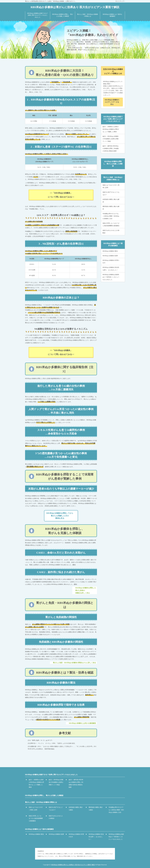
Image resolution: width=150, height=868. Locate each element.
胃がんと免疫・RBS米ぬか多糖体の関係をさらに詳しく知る (74, 663)
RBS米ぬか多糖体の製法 (110, 251)
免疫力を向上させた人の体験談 (111, 232)
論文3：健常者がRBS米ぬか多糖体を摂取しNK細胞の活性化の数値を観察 (111, 148)
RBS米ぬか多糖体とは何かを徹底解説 (82, 723)
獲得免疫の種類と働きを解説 (111, 208)
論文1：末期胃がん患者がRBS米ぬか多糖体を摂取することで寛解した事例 (111, 129)
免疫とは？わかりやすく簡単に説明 (111, 186)
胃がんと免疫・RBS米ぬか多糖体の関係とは (113, 178)
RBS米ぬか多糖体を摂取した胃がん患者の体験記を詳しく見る (86, 590)
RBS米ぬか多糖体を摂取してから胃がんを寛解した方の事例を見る (60, 516)
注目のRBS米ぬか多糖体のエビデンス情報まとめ (113, 71)
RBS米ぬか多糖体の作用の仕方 (111, 262)
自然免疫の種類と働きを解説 (111, 201)
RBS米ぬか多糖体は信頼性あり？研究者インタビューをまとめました (111, 277)
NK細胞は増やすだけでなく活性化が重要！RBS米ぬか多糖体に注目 (111, 216)
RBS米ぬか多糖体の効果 (110, 256)
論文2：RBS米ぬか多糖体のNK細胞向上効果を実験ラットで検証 (111, 139)
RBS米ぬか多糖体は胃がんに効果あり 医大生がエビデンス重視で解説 (73, 865)
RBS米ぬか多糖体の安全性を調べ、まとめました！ (111, 269)
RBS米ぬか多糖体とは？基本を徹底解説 (113, 244)
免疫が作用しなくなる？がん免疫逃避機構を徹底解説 (111, 224)
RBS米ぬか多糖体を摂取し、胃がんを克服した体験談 (113, 164)
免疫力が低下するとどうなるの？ (111, 193)
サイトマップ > (120, 1)
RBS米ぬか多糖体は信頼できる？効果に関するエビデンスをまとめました (113, 119)
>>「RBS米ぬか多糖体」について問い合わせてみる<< (61, 195)
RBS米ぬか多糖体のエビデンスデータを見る (112, 102)
